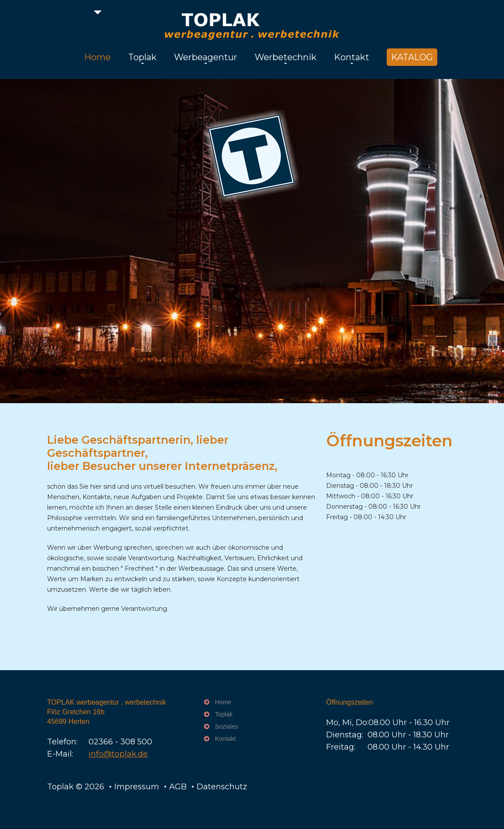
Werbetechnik (286, 57)
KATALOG (412, 57)
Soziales (226, 726)
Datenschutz (222, 787)
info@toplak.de (118, 754)
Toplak (142, 57)
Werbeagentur (206, 57)
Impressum (137, 787)
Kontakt (352, 57)
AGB (178, 787)
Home (97, 57)
